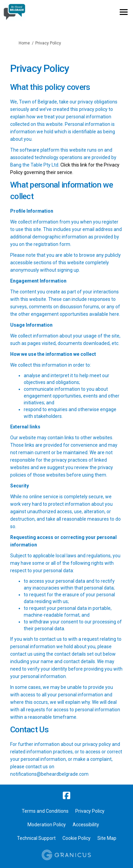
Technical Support (36, 838)
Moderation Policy (47, 825)
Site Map (107, 838)
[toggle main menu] (124, 12)
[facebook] (66, 795)
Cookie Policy (77, 838)
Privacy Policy (90, 811)
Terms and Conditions (45, 811)
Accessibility (86, 825)
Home (24, 43)
